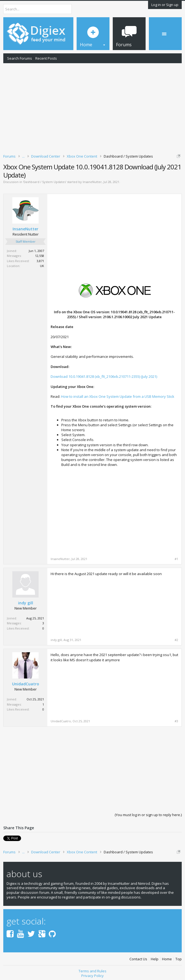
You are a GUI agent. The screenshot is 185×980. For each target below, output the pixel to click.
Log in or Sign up (165, 5)
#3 (176, 721)
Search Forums (20, 58)
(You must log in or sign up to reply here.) (148, 815)
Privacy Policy (92, 976)
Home (167, 959)
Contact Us (138, 959)
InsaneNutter (92, 182)
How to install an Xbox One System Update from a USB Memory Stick (118, 396)
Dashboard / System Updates (45, 182)
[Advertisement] (92, 108)
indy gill (26, 603)
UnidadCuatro (26, 684)
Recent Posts (46, 58)
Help (155, 959)
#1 (176, 559)
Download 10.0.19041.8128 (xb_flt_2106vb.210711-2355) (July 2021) (104, 376)
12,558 (40, 256)
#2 (176, 640)
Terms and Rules (92, 971)
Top (179, 959)
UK (42, 266)
